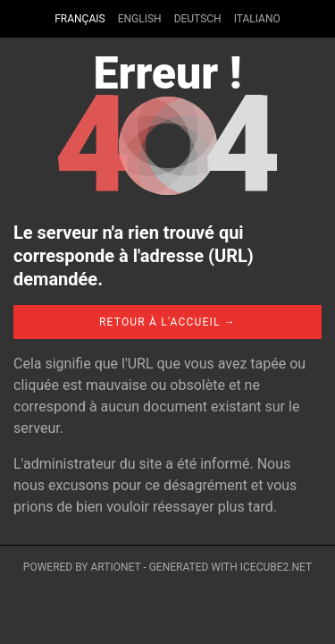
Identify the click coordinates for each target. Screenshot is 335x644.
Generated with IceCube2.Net (230, 567)
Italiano (257, 19)
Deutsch (198, 19)
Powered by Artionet (82, 567)
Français (80, 19)
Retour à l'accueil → (167, 322)
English (140, 19)
